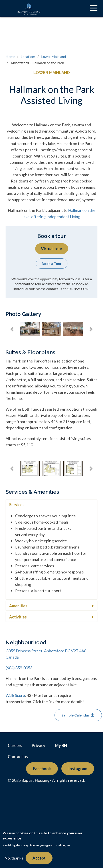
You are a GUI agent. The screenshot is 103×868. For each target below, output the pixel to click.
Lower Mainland (54, 56)
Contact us (18, 757)
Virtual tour (52, 249)
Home (10, 56)
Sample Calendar (78, 715)
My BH (61, 745)
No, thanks (14, 858)
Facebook (42, 769)
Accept (39, 858)
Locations (28, 56)
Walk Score (15, 695)
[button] (12, 329)
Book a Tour (52, 263)
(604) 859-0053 (19, 668)
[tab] (51, 505)
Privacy (39, 745)
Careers (15, 745)
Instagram (78, 769)
